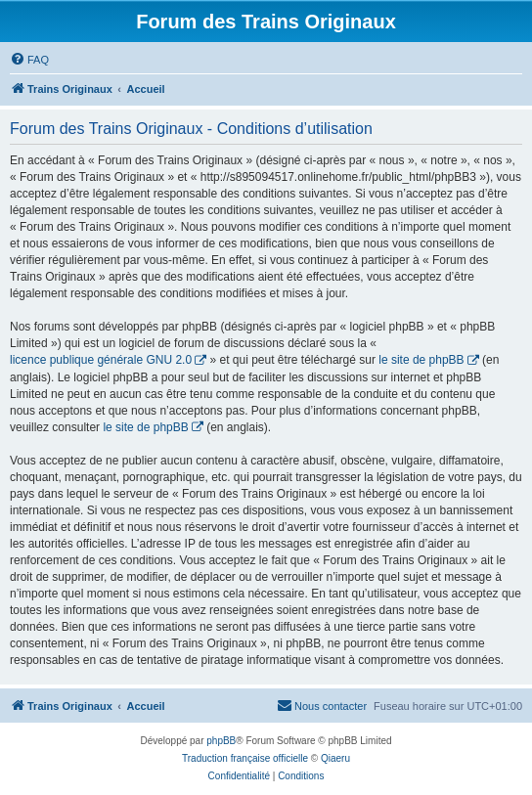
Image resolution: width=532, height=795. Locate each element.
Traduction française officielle (245, 758)
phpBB (221, 741)
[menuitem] (29, 60)
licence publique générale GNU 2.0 (101, 360)
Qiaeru (335, 758)
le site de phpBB (421, 360)
